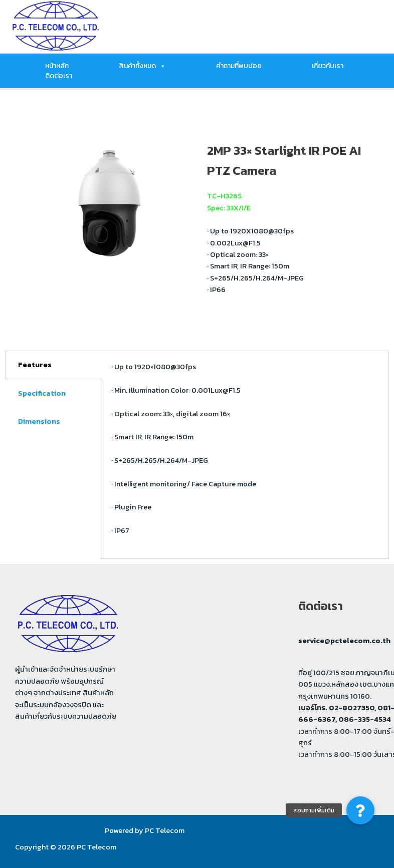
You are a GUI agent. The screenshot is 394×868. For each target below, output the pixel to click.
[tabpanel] (245, 455)
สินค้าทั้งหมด (142, 66)
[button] (360, 810)
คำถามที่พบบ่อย (239, 66)
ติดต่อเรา (59, 76)
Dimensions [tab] (39, 421)
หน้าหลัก (57, 66)
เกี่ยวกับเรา (328, 66)
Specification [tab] (42, 393)
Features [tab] (35, 365)
